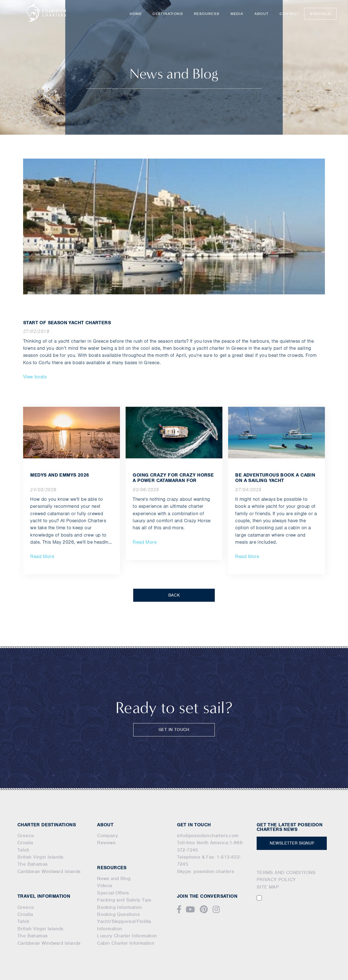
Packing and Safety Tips (124, 900)
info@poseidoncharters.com (208, 836)
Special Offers (113, 893)
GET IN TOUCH (174, 730)
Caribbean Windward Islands (49, 871)
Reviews (106, 843)
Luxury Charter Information (127, 936)
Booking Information (120, 907)
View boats (35, 377)
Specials (320, 14)
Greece (26, 836)
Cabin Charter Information (126, 943)
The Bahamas (32, 864)
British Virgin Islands (41, 857)
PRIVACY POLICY (276, 880)
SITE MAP (268, 887)
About (262, 14)
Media (237, 14)
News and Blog (114, 878)
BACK (174, 595)
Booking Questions (118, 914)
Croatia (25, 843)
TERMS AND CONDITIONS (286, 872)
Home (136, 14)
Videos (105, 886)
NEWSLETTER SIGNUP (292, 843)
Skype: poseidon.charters (206, 871)
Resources (207, 14)
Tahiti (23, 850)
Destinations (168, 14)
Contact (289, 14)
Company (108, 836)
